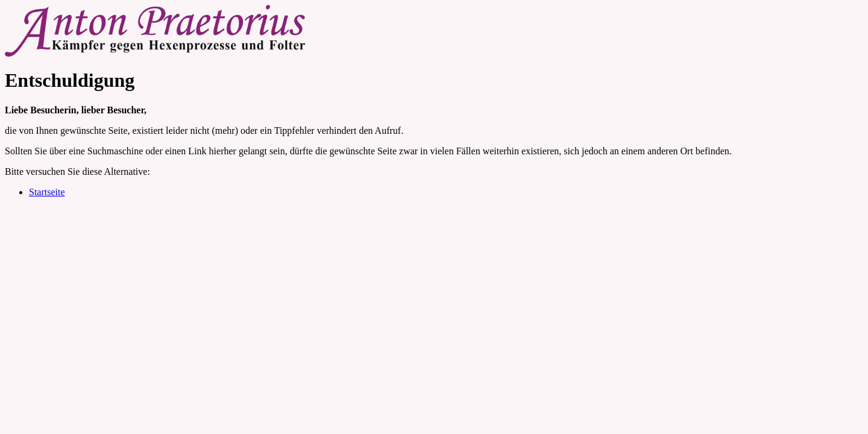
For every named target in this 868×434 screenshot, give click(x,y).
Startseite (47, 192)
